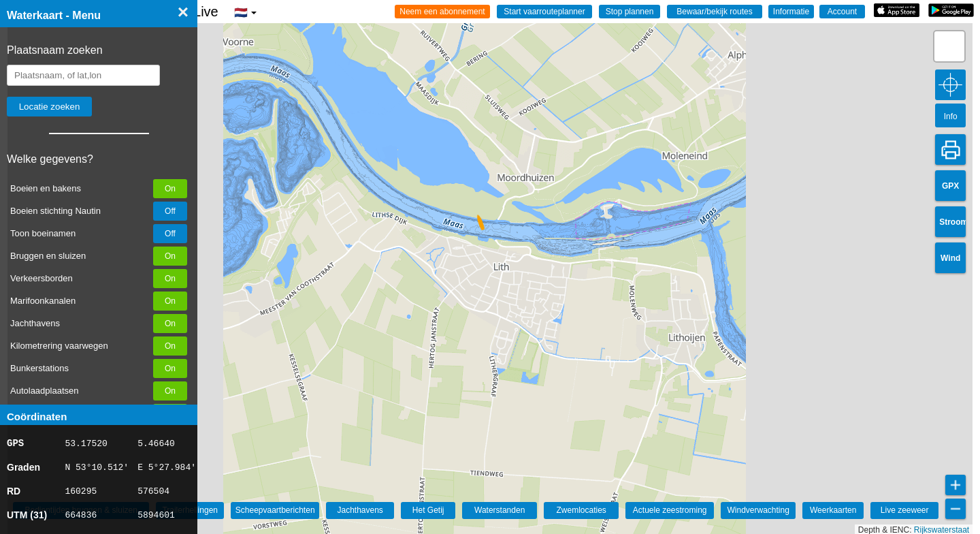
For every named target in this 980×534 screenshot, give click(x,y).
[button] (475, 224)
